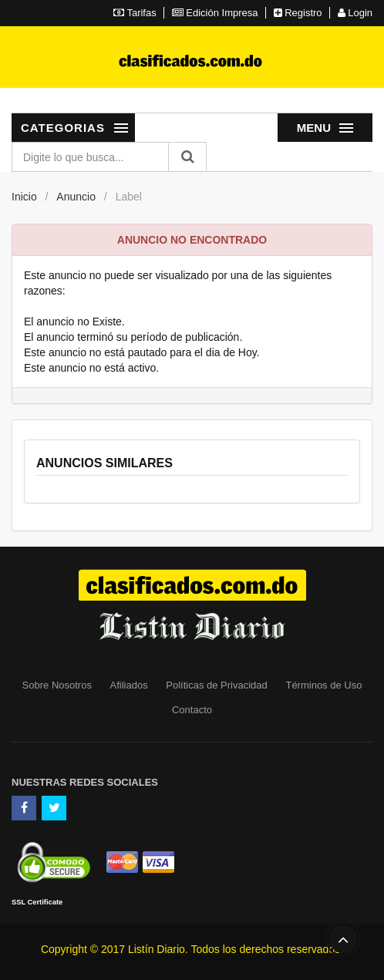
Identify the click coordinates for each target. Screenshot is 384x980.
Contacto (192, 710)
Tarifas (135, 13)
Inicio (24, 197)
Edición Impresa (215, 13)
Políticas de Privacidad (217, 685)
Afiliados (129, 685)
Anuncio (76, 197)
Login (355, 13)
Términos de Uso (323, 685)
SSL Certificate (37, 902)
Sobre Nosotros (57, 685)
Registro (298, 13)
